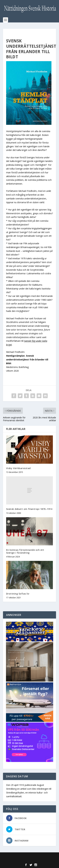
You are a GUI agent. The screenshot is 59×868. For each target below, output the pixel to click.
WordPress (29, 860)
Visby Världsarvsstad (18, 468)
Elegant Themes (29, 857)
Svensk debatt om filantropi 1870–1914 (29, 509)
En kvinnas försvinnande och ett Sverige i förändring (25, 551)
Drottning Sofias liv (18, 594)
